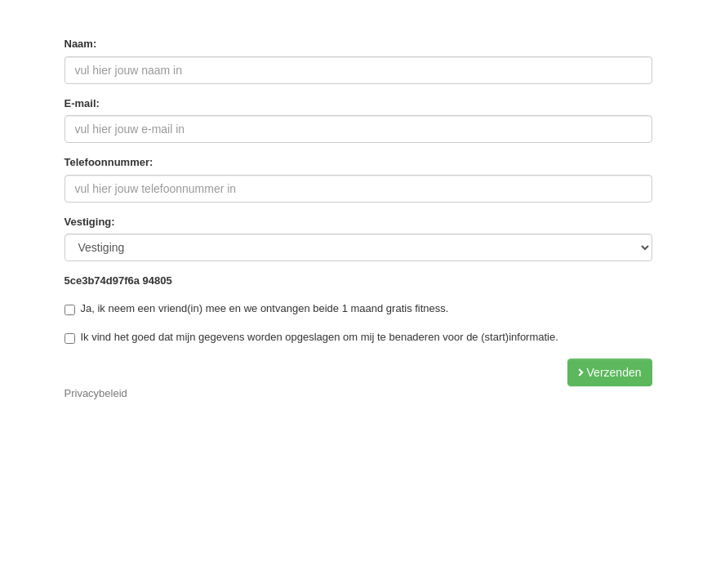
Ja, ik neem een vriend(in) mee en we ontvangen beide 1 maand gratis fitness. (257, 309)
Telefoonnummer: (109, 162)
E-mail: (82, 103)
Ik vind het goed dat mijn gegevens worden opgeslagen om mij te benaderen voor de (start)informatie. (311, 337)
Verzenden (610, 372)
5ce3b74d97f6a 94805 (118, 281)
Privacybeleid (96, 393)
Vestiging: (90, 222)
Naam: (81, 44)
